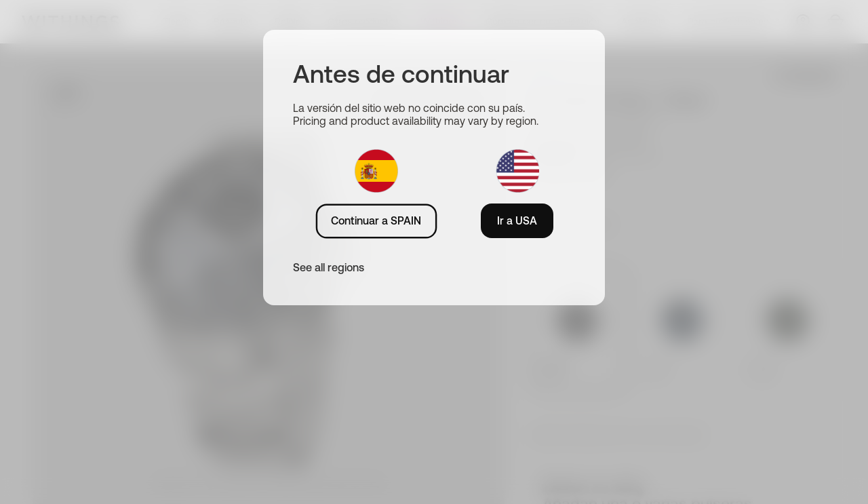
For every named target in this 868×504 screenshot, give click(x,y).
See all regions (329, 267)
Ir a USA (517, 220)
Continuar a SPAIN (376, 220)
